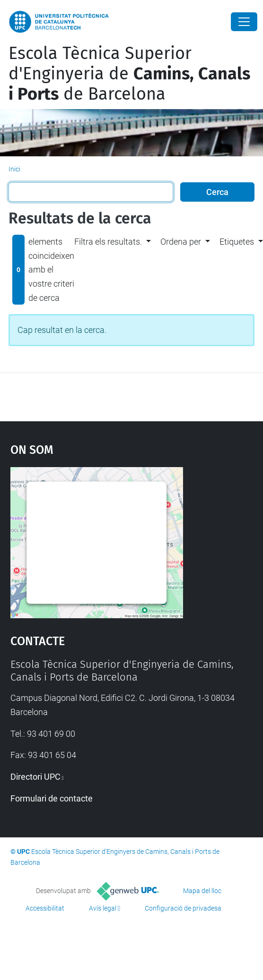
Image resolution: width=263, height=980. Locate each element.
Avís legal (103, 908)
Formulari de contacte (52, 798)
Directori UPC (35, 777)
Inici (14, 169)
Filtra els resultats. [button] (108, 242)
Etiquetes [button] (237, 242)
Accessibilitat (45, 908)
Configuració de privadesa (183, 908)
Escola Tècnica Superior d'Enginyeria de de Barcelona (129, 74)
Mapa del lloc (202, 891)
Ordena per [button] (181, 242)
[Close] (244, 22)
